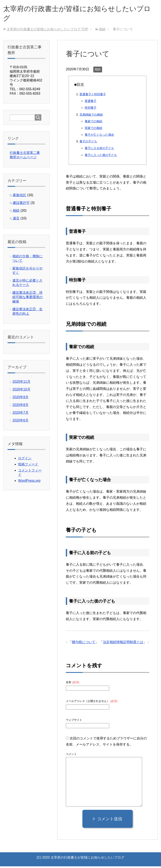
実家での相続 (93, 130)
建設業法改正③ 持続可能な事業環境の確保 (27, 299)
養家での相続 (93, 123)
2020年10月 (21, 391)
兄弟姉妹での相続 (91, 116)
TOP (47, 31)
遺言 (16, 220)
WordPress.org (29, 482)
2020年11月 (21, 383)
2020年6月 (20, 422)
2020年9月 (20, 399)
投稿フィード (28, 466)
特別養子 (91, 109)
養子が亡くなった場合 (99, 136)
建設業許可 (21, 204)
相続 (98, 71)
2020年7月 (20, 414)
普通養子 (91, 103)
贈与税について (84, 644)
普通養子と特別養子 (93, 96)
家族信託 (19, 197)
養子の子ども (88, 143)
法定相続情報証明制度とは (123, 644)
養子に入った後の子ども (101, 157)
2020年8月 (20, 406)
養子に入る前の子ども (99, 150)
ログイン (25, 460)
